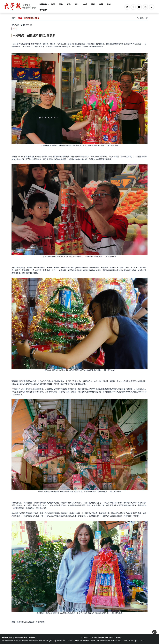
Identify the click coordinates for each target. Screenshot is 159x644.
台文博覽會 (40, 622)
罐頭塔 (32, 622)
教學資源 (43, 10)
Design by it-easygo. (131, 641)
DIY (26, 622)
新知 (69, 4)
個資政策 (32, 637)
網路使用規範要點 (21, 637)
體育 (93, 4)
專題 (101, 4)
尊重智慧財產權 (7, 637)
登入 (142, 641)
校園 (53, 4)
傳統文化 (20, 622)
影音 (109, 4)
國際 (61, 4)
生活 (85, 4)
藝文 (77, 4)
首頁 (13, 18)
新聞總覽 (44, 4)
